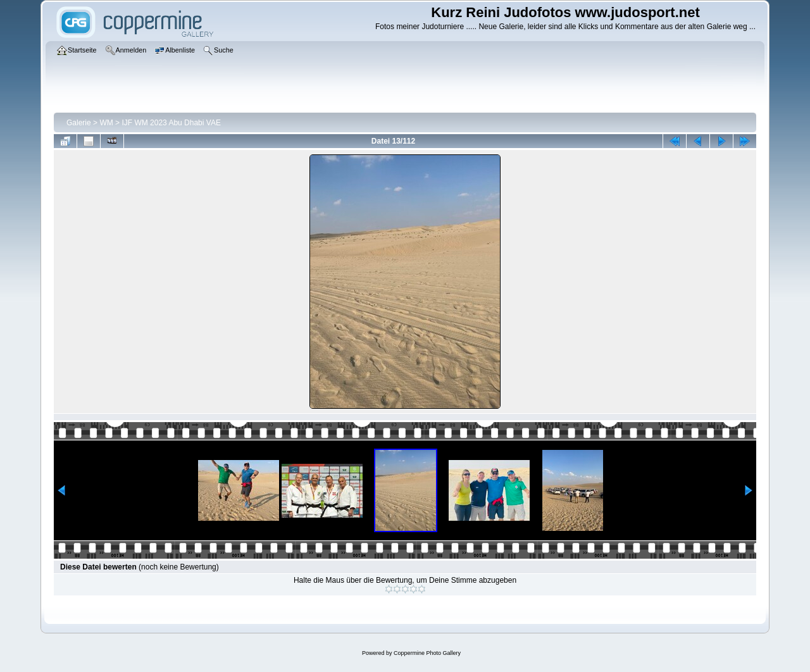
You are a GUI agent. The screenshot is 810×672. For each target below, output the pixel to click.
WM (106, 123)
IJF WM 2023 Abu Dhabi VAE (171, 123)
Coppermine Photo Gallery (427, 653)
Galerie (79, 123)
